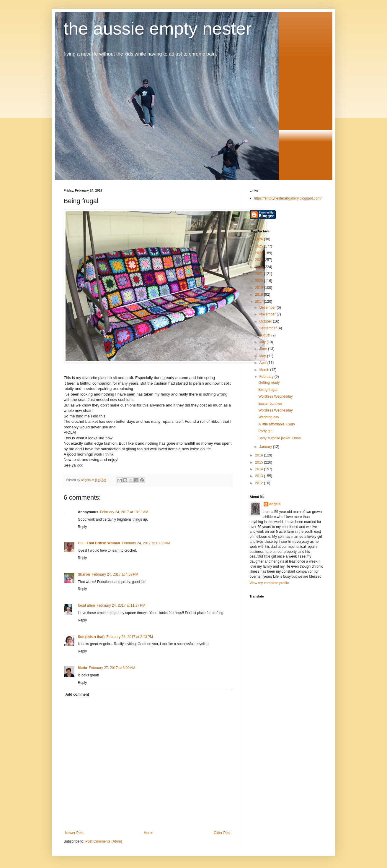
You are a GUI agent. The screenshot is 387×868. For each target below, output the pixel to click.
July (263, 342)
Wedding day (269, 417)
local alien (86, 605)
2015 (259, 462)
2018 (259, 294)
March (265, 370)
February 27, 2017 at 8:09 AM (112, 668)
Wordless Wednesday (275, 396)
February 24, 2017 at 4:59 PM (115, 574)
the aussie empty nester (158, 29)
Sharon (84, 574)
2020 (259, 281)
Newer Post (74, 833)
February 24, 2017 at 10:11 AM (124, 512)
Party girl (265, 431)
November (268, 314)
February (267, 377)
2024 (259, 253)
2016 (259, 455)
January (266, 447)
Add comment (77, 694)
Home (148, 833)
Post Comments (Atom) (104, 841)
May (263, 356)
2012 (259, 483)
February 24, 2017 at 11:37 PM (121, 605)
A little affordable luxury (277, 424)
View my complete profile (269, 583)
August (265, 335)
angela (275, 504)
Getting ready (269, 383)
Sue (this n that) (91, 637)
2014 (259, 469)
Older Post (222, 833)
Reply (83, 527)
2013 (259, 476)
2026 (259, 239)
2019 (259, 288)
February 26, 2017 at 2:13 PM (130, 637)
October (266, 321)
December (268, 307)
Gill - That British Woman (99, 543)
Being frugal (268, 390)
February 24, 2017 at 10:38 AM (146, 543)
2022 (259, 267)
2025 (259, 246)
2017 (259, 302)
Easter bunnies (270, 404)
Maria (83, 668)
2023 (259, 260)
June (263, 349)
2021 (259, 274)
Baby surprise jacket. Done (279, 438)
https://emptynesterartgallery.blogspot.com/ (288, 198)
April (263, 363)
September (268, 328)
